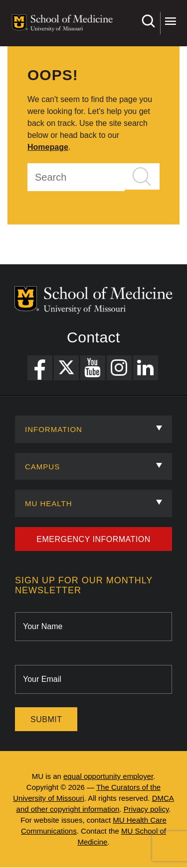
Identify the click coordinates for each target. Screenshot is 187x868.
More (170, 21)
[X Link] (66, 368)
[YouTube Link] (93, 368)
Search (148, 21)
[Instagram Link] (119, 368)
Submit (46, 719)
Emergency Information (93, 539)
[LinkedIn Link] (146, 368)
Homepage (48, 147)
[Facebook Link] (40, 368)
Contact (93, 337)
